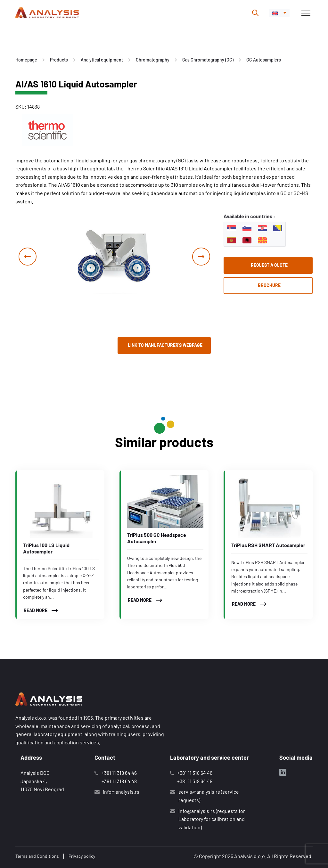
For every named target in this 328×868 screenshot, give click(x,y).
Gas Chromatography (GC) (208, 60)
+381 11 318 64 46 (119, 773)
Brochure (269, 285)
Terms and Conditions (37, 856)
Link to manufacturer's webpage (165, 345)
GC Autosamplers (264, 60)
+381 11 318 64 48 (119, 781)
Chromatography (153, 60)
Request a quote (269, 265)
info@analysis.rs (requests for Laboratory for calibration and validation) (212, 819)
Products (59, 60)
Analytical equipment (102, 60)
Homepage (26, 60)
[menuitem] (279, 13)
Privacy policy (82, 856)
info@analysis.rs (121, 792)
